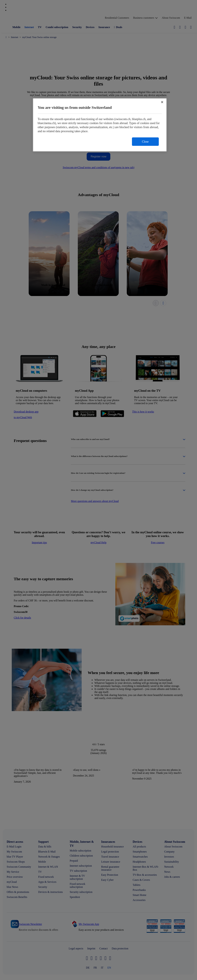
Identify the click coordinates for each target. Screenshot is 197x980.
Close (145, 142)
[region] (100, 125)
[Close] (162, 102)
